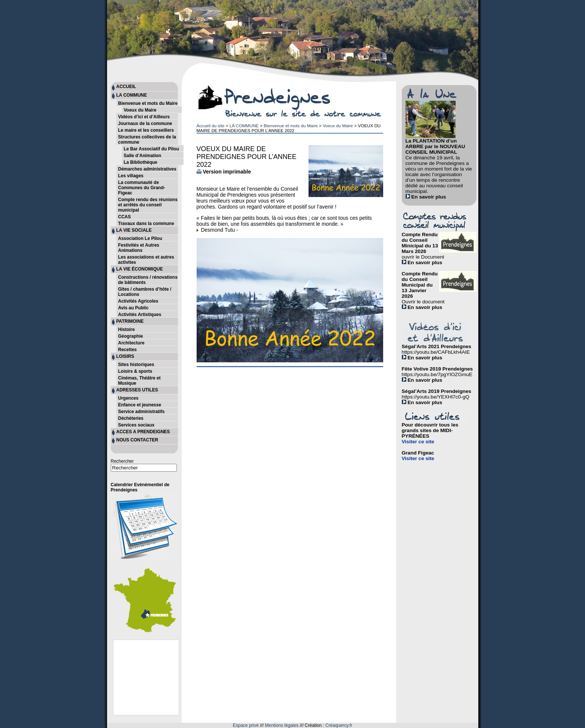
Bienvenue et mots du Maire (291, 126)
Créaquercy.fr (339, 725)
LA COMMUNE (244, 126)
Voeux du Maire (338, 126)
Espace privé (246, 725)
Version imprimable (224, 172)
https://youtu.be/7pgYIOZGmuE (437, 374)
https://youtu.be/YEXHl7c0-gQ (436, 397)
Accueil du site (211, 126)
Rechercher (122, 461)
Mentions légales (282, 725)
